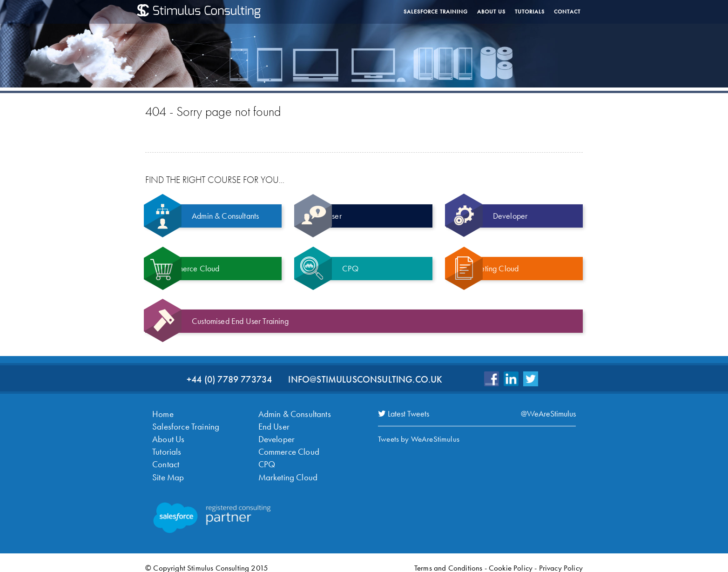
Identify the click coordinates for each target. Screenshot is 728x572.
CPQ (266, 458)
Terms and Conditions (448, 560)
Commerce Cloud (286, 447)
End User (272, 424)
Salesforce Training (436, 12)
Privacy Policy (561, 560)
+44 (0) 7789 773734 (229, 379)
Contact (567, 12)
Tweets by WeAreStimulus (419, 439)
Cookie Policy (511, 560)
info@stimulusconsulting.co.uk (365, 379)
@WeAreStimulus (548, 414)
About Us (491, 12)
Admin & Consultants (292, 413)
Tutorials (530, 12)
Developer (275, 436)
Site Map (167, 470)
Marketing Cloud (286, 470)
